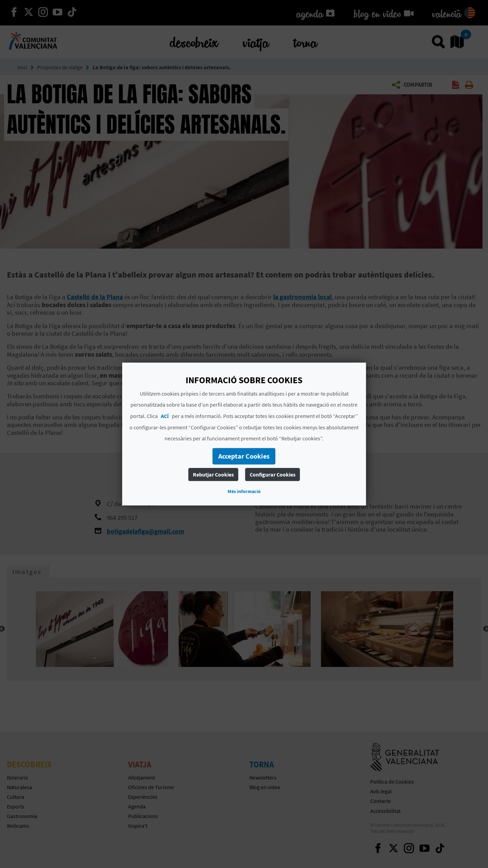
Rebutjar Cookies (213, 474)
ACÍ (165, 416)
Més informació (244, 491)
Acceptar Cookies (244, 456)
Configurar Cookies (273, 474)
